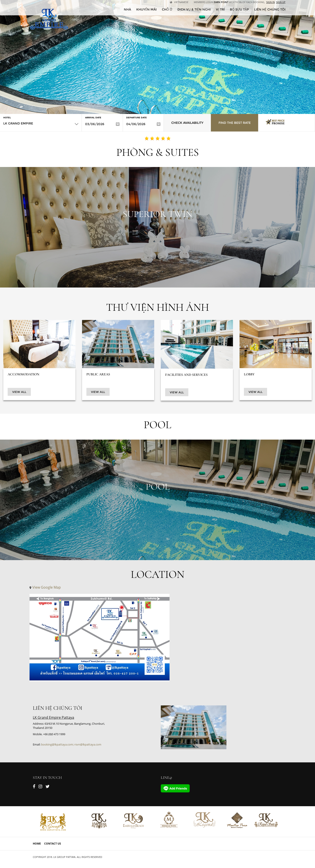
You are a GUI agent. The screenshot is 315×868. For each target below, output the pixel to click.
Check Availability (187, 123)
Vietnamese (179, 2)
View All (19, 392)
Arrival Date (93, 118)
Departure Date (136, 118)
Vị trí (220, 9)
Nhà (127, 9)
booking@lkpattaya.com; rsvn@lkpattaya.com (71, 744)
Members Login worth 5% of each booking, (229, 2)
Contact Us (53, 844)
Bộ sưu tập (239, 9)
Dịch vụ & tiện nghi (194, 9)
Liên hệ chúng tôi (270, 9)
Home (37, 844)
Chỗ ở (167, 9)
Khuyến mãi (146, 9)
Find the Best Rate (235, 123)
